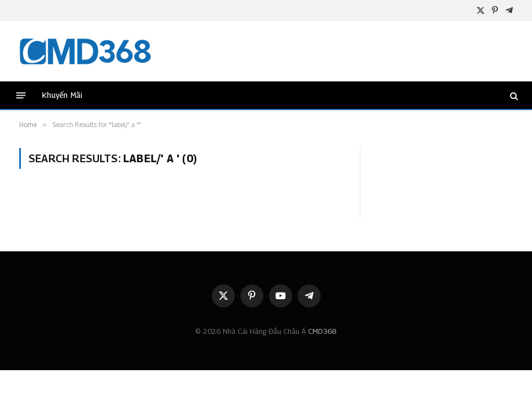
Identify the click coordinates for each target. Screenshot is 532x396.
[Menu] (21, 95)
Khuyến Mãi (62, 95)
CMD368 (322, 331)
